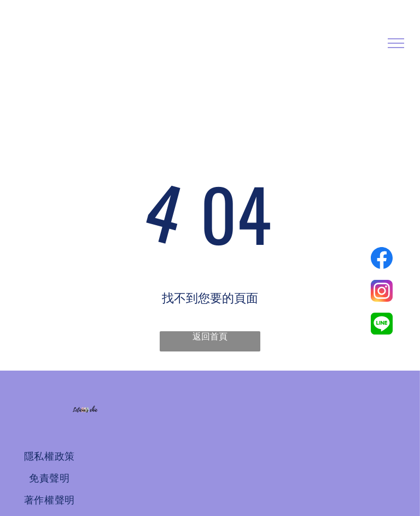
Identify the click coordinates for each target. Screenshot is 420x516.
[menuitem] (49, 456)
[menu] (396, 43)
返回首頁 (210, 336)
